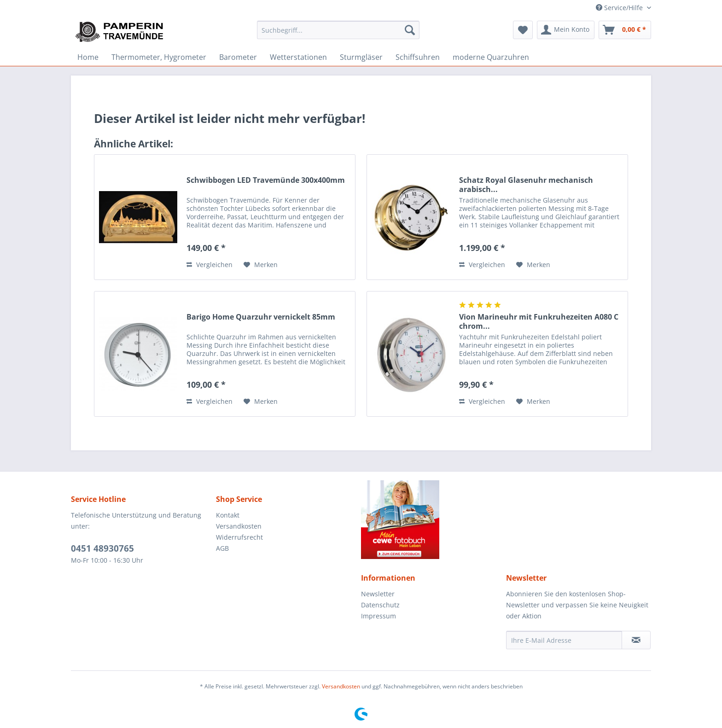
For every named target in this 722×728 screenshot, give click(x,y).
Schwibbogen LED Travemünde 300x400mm (266, 180)
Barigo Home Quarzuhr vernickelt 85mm (261, 317)
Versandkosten (239, 526)
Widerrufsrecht (239, 537)
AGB (222, 548)
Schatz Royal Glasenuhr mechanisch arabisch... (526, 185)
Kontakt (228, 515)
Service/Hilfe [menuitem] (620, 8)
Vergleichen (210, 265)
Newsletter (378, 594)
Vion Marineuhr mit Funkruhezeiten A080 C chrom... (539, 321)
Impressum (378, 616)
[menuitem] (338, 30)
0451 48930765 (102, 548)
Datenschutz (380, 605)
